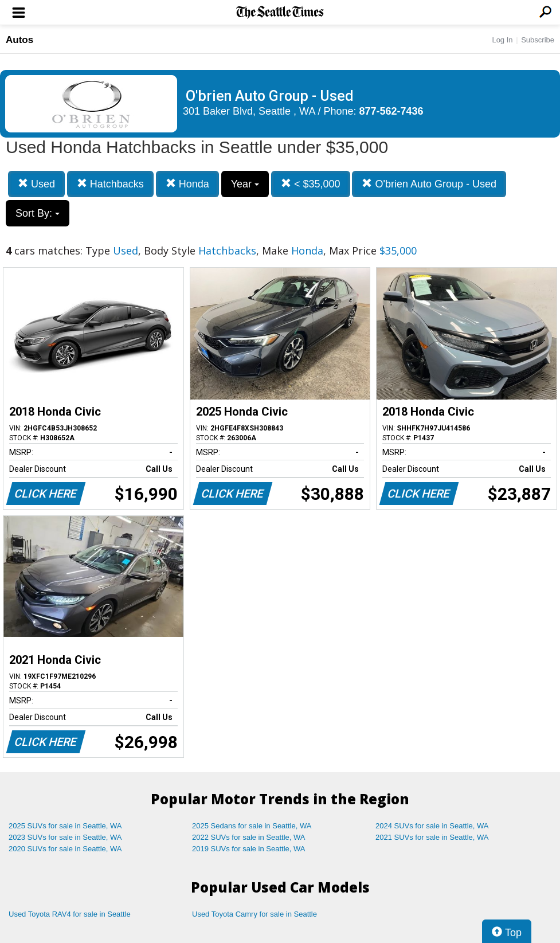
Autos (19, 40)
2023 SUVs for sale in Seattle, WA (65, 837)
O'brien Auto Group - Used (429, 184)
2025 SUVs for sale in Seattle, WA (65, 826)
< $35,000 (311, 184)
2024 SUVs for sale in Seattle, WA (432, 826)
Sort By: (38, 213)
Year (245, 184)
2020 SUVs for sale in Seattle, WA (65, 849)
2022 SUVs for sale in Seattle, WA (249, 837)
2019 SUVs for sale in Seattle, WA (249, 849)
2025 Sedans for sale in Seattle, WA (252, 826)
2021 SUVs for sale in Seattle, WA (432, 837)
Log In (502, 40)
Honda (187, 184)
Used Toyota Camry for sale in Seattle (254, 914)
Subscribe (538, 40)
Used (36, 184)
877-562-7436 (391, 111)
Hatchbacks (110, 184)
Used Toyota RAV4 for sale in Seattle (70, 914)
